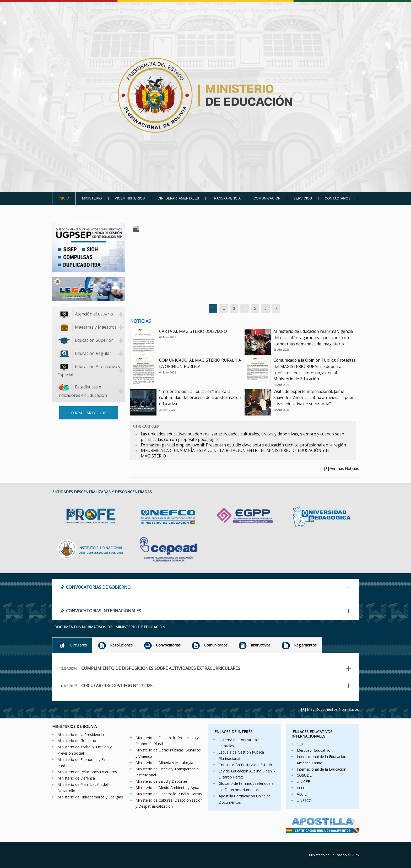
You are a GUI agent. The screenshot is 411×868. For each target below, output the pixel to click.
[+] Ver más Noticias (342, 468)
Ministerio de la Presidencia (81, 735)
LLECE (302, 788)
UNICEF (303, 782)
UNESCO (304, 800)
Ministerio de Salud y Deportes (162, 781)
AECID (302, 794)
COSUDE (304, 775)
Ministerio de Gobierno (77, 741)
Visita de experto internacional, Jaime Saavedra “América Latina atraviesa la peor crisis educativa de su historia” (314, 398)
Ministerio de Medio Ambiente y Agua (167, 788)
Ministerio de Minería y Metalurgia (164, 763)
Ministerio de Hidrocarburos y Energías (90, 797)
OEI (300, 744)
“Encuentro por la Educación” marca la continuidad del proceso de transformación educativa (200, 398)
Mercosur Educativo (314, 750)
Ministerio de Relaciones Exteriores (87, 772)
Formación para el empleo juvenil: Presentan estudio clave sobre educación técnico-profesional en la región (243, 445)
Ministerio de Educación (328, 855)
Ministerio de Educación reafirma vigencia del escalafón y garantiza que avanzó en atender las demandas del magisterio (313, 338)
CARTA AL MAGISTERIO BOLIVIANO (193, 331)
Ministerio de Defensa (76, 778)
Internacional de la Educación (321, 769)
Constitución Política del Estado (245, 765)
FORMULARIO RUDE (89, 413)
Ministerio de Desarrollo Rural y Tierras (169, 794)
